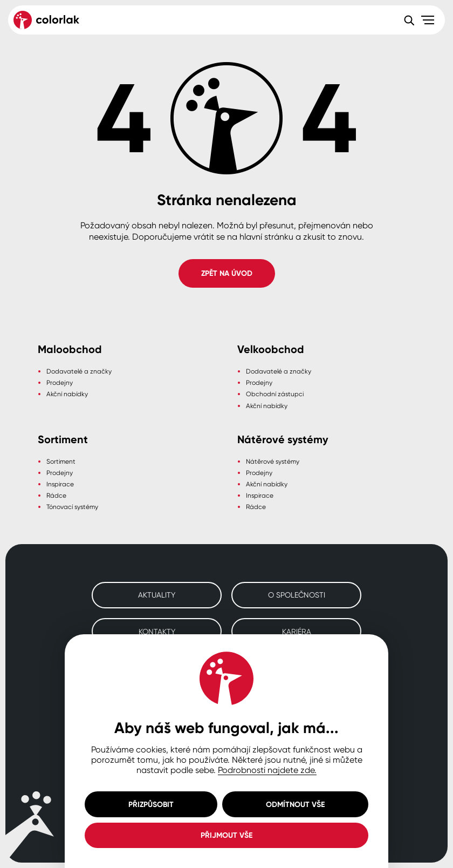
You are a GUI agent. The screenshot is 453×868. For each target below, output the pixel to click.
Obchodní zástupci (275, 394)
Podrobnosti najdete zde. (267, 770)
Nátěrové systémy (273, 461)
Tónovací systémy (72, 507)
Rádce (56, 495)
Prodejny (60, 382)
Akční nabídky (67, 394)
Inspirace (60, 484)
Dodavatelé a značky (79, 371)
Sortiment (61, 461)
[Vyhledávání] (409, 20)
